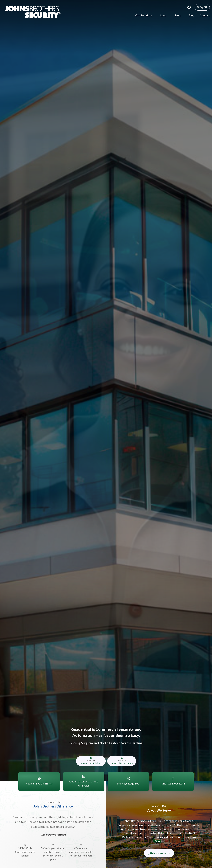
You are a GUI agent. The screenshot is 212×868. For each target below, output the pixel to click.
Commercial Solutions (91, 761)
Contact (205, 15)
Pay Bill (202, 7)
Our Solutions (145, 15)
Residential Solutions (122, 761)
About (165, 15)
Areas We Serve (159, 853)
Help (179, 15)
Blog (191, 15)
